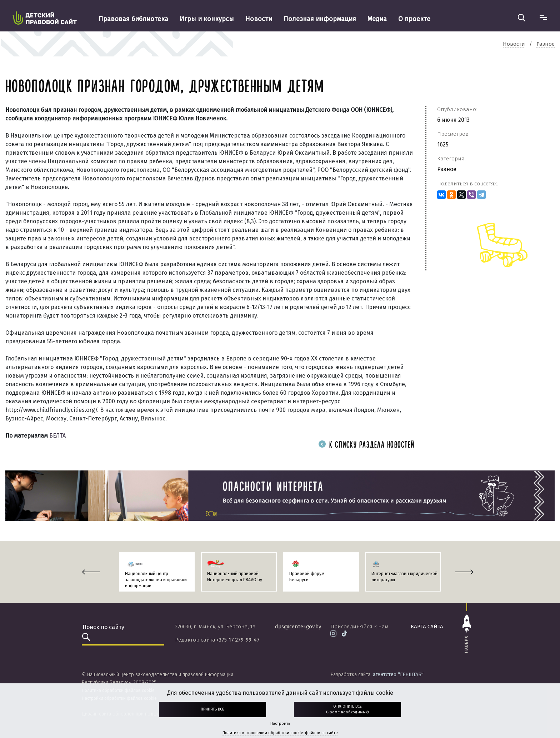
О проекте (414, 19)
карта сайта (427, 627)
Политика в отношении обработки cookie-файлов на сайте (280, 733)
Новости (259, 19)
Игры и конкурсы (207, 19)
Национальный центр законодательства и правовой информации (156, 580)
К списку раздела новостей (366, 445)
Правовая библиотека (133, 19)
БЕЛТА (57, 436)
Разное (447, 169)
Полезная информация (320, 19)
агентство (398, 675)
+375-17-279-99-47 (238, 640)
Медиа (377, 19)
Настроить (280, 724)
